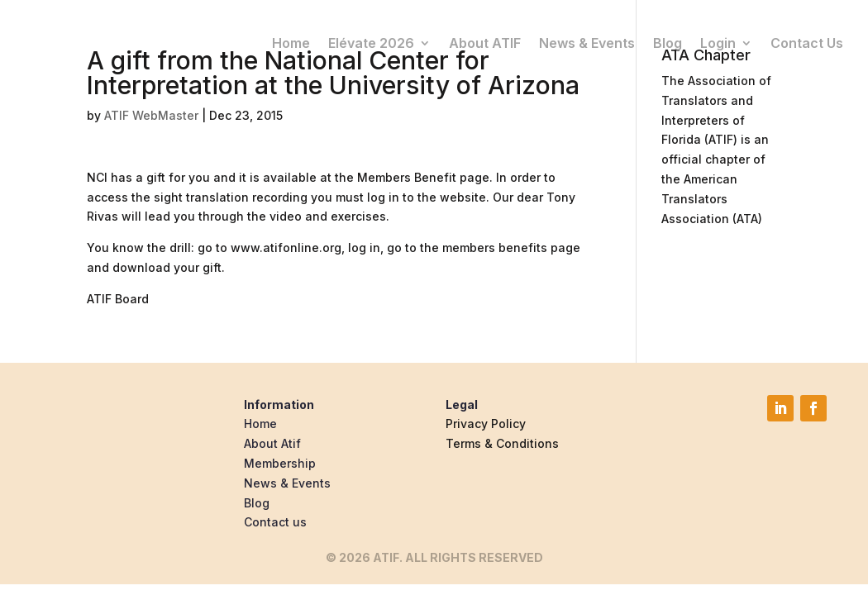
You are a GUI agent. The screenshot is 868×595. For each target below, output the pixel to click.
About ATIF (485, 42)
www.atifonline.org (286, 248)
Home (291, 42)
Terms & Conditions (502, 443)
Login (718, 42)
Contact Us (807, 42)
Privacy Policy (486, 424)
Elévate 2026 (371, 42)
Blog (668, 42)
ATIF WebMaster (151, 115)
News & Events (587, 42)
